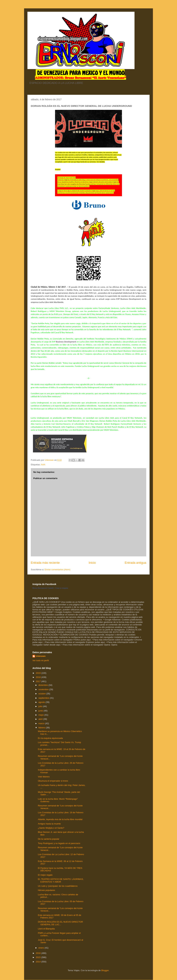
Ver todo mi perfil (41, 660)
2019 (39, 673)
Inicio (92, 563)
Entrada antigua (136, 563)
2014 (39, 962)
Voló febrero (44, 777)
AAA (43, 465)
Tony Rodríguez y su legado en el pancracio (59, 843)
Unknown (41, 656)
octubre (42, 694)
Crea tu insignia (62, 588)
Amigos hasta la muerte (49, 824)
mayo (41, 715)
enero (42, 948)
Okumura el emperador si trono (53, 781)
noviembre (44, 689)
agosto (42, 702)
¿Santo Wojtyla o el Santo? (51, 828)
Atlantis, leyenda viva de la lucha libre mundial (60, 819)
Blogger (105, 970)
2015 (39, 957)
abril (41, 719)
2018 (39, 677)
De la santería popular (49, 839)
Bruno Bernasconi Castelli (43, 588)
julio (41, 706)
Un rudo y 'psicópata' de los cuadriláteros (58, 886)
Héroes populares (46, 890)
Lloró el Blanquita (46, 929)
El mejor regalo (45, 875)
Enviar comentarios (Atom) (57, 570)
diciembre (43, 685)
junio (41, 711)
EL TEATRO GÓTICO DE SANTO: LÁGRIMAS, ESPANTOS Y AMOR (61, 880)
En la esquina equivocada (50, 738)
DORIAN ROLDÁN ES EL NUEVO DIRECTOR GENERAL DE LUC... (60, 923)
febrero (42, 728)
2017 (39, 681)
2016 (39, 953)
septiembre (44, 698)
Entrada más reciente (45, 563)
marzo (42, 723)
